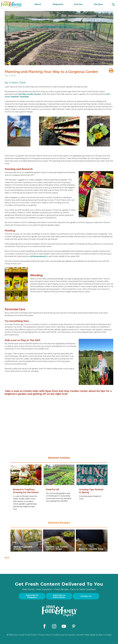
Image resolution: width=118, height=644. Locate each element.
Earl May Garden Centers (30, 94)
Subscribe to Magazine (32, 596)
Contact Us (86, 596)
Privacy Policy (44, 634)
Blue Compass (105, 634)
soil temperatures (38, 256)
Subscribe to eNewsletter (59, 596)
